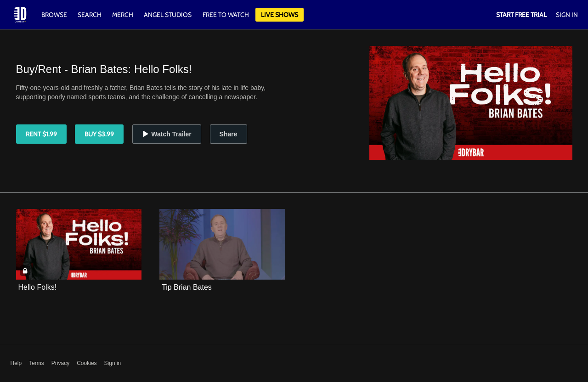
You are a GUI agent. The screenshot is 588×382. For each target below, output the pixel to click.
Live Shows (280, 15)
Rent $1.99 (41, 134)
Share (229, 134)
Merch (123, 15)
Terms (37, 363)
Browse (55, 15)
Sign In (567, 15)
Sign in (113, 363)
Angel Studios (168, 15)
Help (16, 363)
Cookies (87, 363)
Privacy (60, 363)
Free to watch (226, 15)
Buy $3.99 (99, 134)
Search (90, 15)
